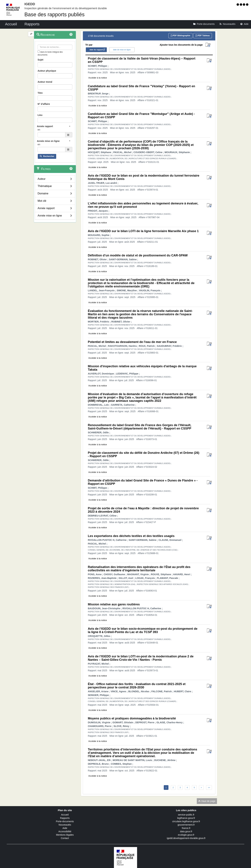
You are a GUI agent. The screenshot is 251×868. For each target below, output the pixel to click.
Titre (40, 93)
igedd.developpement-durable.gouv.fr (186, 838)
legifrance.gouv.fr (186, 818)
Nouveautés (65, 825)
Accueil (65, 815)
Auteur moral (45, 82)
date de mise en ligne (122, 50)
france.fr (186, 828)
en (39, 130)
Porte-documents (65, 821)
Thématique (45, 186)
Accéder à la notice (98, 78)
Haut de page (207, 801)
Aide (65, 828)
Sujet (40, 60)
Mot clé (42, 201)
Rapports (65, 818)
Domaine (43, 193)
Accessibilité (65, 831)
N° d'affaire (44, 104)
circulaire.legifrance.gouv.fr (186, 821)
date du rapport (96, 50)
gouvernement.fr (186, 825)
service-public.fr (186, 815)
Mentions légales (65, 835)
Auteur (42, 179)
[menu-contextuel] (39, 52)
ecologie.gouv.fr (186, 835)
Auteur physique (47, 71)
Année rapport (46, 208)
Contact (65, 838)
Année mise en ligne (50, 216)
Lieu (40, 115)
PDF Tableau (203, 36)
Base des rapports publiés (55, 15)
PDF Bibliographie (180, 36)
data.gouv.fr (186, 831)
